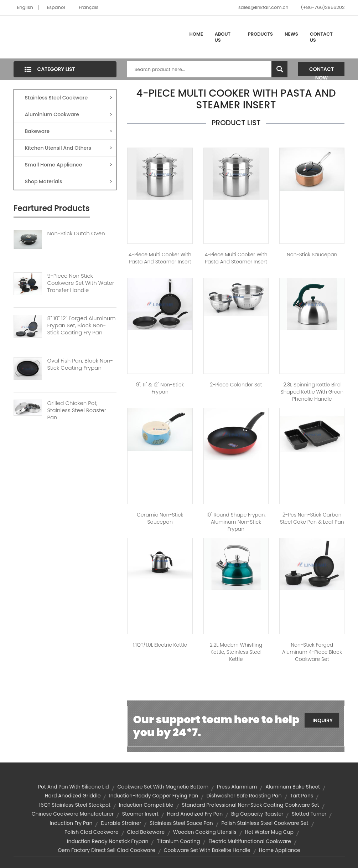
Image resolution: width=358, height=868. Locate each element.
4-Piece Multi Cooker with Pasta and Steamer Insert (160, 258)
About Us (223, 37)
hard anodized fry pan (195, 814)
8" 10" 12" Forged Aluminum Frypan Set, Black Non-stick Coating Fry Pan (82, 325)
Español (56, 7)
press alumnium (237, 787)
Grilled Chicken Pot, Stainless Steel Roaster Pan (77, 410)
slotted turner (309, 814)
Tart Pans (302, 796)
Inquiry (323, 720)
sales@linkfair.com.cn (263, 7)
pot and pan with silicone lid (74, 787)
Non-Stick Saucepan (312, 255)
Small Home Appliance (69, 165)
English (25, 7)
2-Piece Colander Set (236, 385)
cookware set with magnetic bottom (163, 787)
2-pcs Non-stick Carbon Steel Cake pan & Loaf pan (312, 518)
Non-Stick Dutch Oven (76, 233)
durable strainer (121, 823)
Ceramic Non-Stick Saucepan (160, 518)
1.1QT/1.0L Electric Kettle (160, 645)
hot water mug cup (269, 832)
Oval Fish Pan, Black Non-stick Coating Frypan (80, 364)
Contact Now (321, 71)
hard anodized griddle (73, 796)
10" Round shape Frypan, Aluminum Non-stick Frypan (236, 522)
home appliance (279, 850)
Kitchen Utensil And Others (69, 148)
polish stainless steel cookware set (265, 823)
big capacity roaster (257, 814)
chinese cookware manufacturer (73, 814)
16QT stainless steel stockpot (75, 805)
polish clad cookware (92, 832)
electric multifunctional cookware (250, 841)
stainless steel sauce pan (181, 823)
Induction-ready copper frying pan (154, 796)
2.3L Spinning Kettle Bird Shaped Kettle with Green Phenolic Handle (312, 392)
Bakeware (69, 131)
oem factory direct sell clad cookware (107, 850)
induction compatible (146, 805)
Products (260, 34)
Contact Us (321, 37)
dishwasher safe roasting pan (244, 796)
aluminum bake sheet (293, 787)
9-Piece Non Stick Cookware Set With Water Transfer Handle (81, 283)
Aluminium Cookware (69, 114)
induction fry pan (71, 823)
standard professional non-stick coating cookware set (250, 805)
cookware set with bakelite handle (207, 850)
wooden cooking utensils (205, 832)
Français (89, 7)
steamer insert (140, 814)
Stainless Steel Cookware (69, 98)
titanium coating (178, 841)
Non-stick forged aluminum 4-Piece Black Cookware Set (312, 652)
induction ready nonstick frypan (108, 841)
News (291, 34)
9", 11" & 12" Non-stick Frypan (160, 388)
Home (196, 34)
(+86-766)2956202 (323, 7)
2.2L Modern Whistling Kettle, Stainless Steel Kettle (236, 652)
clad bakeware (146, 832)
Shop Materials (69, 181)
